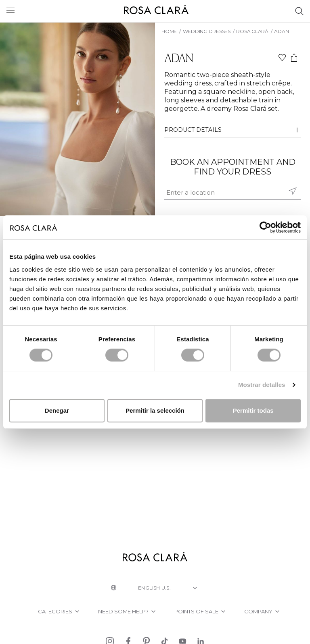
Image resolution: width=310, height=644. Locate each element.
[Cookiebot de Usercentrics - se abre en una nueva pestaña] (265, 227)
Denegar (57, 410)
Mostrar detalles (262, 385)
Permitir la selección (155, 410)
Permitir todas (253, 410)
